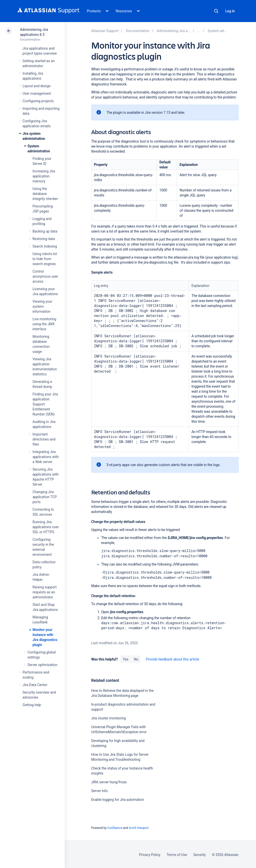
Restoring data (44, 239)
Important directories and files (44, 439)
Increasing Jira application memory (44, 176)
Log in (230, 11)
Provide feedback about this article (172, 658)
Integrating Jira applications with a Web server (46, 457)
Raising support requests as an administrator (45, 592)
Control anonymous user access (45, 276)
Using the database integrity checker (45, 194)
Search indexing (45, 246)
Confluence (115, 827)
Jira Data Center (35, 685)
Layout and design (36, 86)
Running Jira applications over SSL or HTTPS (46, 527)
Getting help (32, 705)
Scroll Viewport (138, 827)
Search (216, 11)
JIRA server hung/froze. (109, 781)
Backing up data (45, 231)
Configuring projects (38, 101)
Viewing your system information (42, 306)
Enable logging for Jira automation (118, 799)
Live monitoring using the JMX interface (44, 324)
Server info (99, 790)
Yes (125, 658)
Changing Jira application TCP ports (45, 497)
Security (199, 854)
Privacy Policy (150, 854)
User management (37, 93)
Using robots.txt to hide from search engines (45, 259)
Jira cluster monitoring (109, 717)
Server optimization (42, 665)
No (136, 658)
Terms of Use (177, 854)
